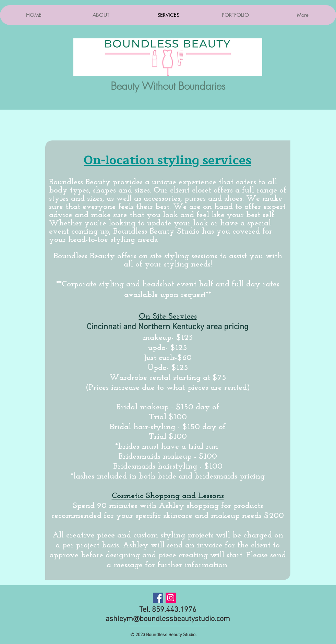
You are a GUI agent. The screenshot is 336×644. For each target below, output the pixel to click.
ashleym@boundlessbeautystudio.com (168, 619)
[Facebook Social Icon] (158, 598)
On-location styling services (167, 160)
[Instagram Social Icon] (171, 598)
